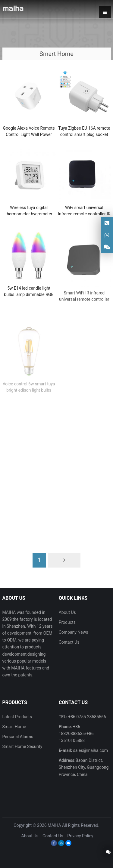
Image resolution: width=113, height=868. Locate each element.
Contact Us (69, 642)
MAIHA (54, 825)
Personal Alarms (18, 737)
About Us (67, 612)
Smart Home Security (22, 746)
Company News (74, 632)
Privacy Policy (80, 836)
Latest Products (17, 717)
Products (67, 622)
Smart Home (14, 727)
